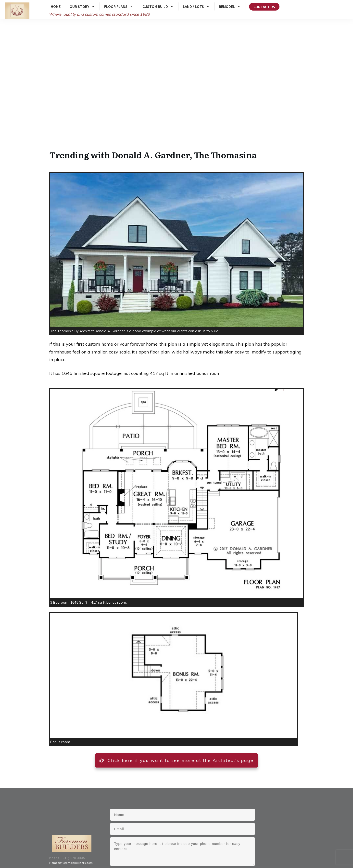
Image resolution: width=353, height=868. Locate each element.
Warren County (147, 847)
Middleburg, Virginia (152, 852)
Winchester (199, 847)
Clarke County (124, 847)
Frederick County (100, 847)
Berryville (216, 847)
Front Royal (232, 847)
